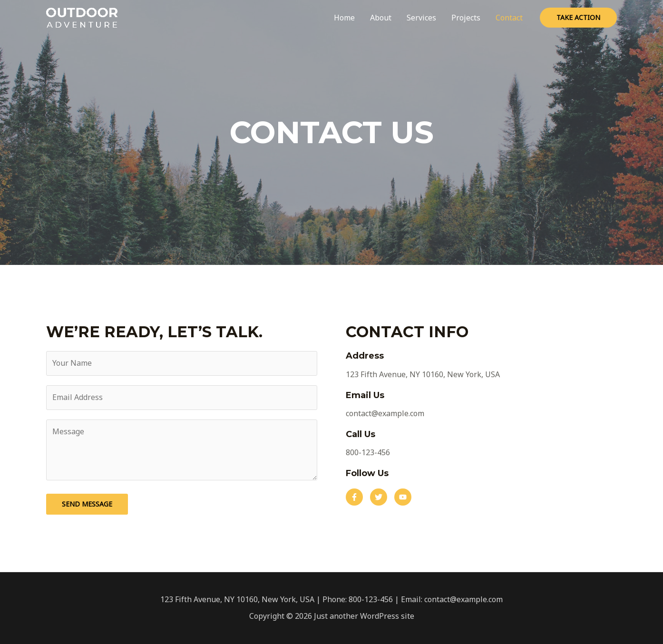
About (381, 18)
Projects (466, 18)
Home (344, 18)
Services (421, 18)
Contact (509, 18)
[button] (354, 497)
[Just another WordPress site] (82, 17)
